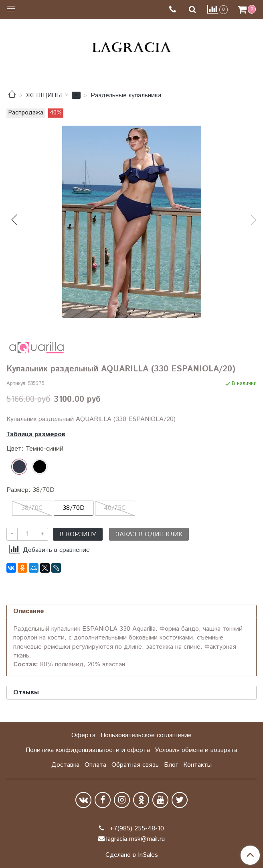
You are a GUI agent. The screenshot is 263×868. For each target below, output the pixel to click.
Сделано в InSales (132, 855)
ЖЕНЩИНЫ (44, 95)
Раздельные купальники (126, 95)
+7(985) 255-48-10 (136, 829)
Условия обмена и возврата (196, 750)
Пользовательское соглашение (146, 735)
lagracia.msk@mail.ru (136, 839)
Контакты (197, 765)
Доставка (65, 765)
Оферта (83, 735)
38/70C (32, 508)
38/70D (74, 508)
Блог (171, 765)
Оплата (95, 765)
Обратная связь (135, 765)
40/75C (115, 508)
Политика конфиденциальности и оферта (88, 750)
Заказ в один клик (149, 534)
